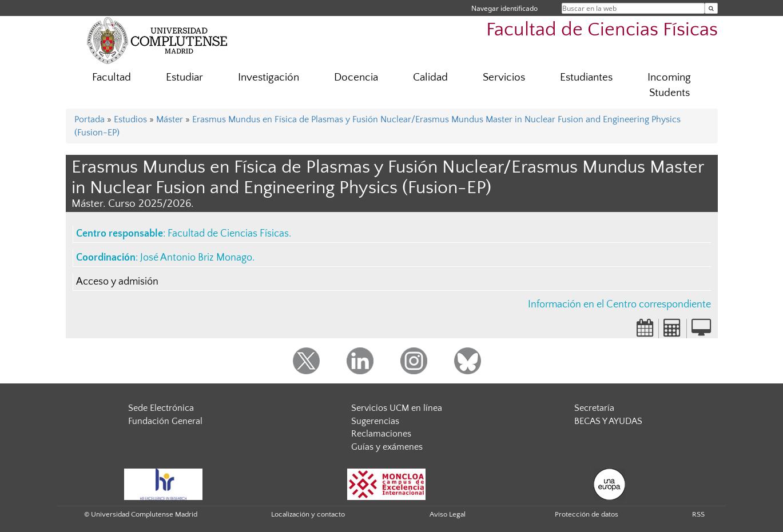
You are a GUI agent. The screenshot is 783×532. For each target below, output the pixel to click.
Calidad (430, 77)
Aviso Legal (448, 514)
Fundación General (165, 421)
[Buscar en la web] (711, 8)
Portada (90, 119)
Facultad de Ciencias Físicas (602, 30)
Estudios (130, 119)
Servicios (504, 77)
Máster (170, 119)
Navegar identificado (504, 8)
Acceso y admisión (117, 282)
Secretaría (594, 408)
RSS (698, 514)
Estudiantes (586, 77)
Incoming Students (669, 85)
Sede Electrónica (161, 408)
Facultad (112, 77)
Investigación (269, 77)
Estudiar (184, 77)
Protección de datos (587, 514)
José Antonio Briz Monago (196, 258)
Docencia (356, 77)
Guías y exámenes (387, 447)
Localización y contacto (308, 514)
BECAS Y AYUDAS (608, 421)
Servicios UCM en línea (397, 408)
